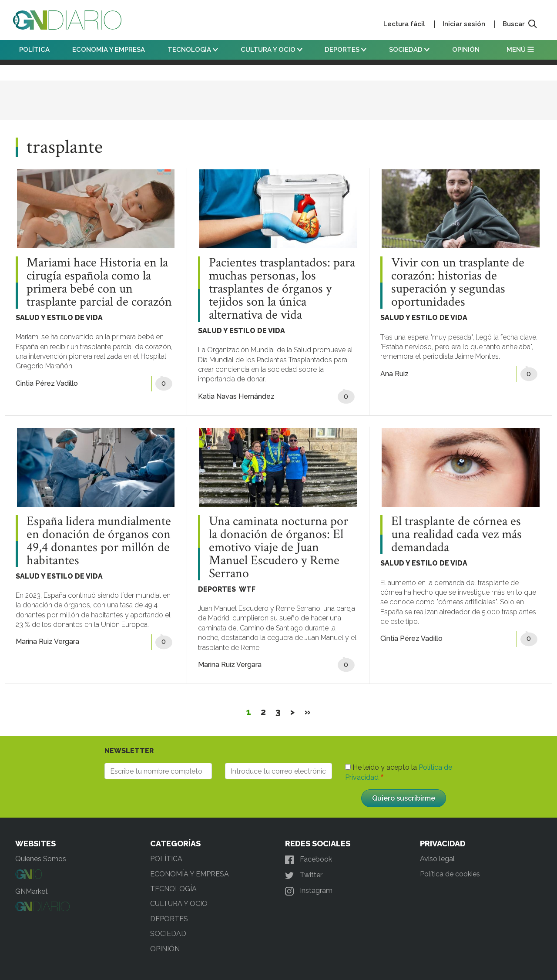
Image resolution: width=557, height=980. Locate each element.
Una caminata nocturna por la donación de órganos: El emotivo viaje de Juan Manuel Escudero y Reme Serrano (278, 548)
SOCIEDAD (409, 50)
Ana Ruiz (394, 374)
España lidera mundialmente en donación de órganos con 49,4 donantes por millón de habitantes (99, 541)
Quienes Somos (41, 859)
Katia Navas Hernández (236, 396)
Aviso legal (437, 859)
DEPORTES (346, 50)
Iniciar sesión (464, 24)
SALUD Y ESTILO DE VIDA (59, 318)
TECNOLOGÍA (193, 50)
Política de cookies (450, 874)
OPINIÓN (466, 50)
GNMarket (32, 891)
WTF (247, 589)
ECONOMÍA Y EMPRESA (109, 50)
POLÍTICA (34, 50)
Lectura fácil (404, 24)
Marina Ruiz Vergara (47, 642)
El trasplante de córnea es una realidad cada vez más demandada (456, 535)
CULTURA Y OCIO (272, 50)
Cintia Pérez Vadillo (47, 383)
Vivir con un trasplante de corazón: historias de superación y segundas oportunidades (458, 283)
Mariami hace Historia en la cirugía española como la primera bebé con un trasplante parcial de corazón (99, 283)
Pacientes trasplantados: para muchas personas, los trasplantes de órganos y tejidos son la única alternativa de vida (282, 289)
